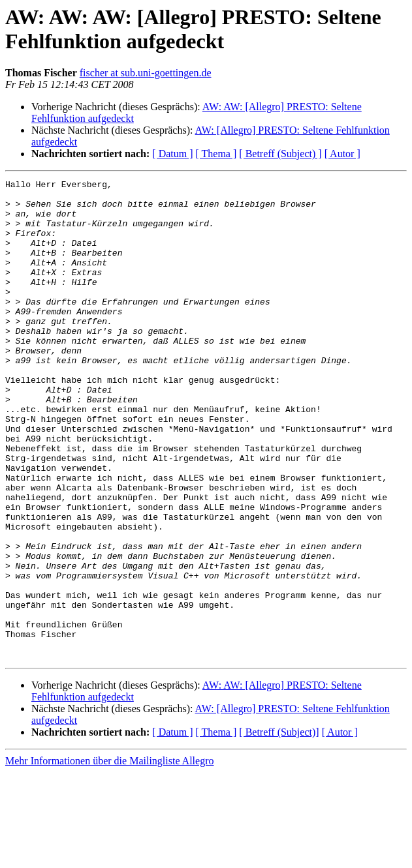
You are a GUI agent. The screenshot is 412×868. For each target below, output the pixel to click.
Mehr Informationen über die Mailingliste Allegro (109, 857)
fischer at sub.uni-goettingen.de (146, 73)
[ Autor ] (342, 154)
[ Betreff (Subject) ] (280, 154)
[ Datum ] (172, 154)
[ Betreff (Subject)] (279, 828)
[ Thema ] (216, 154)
